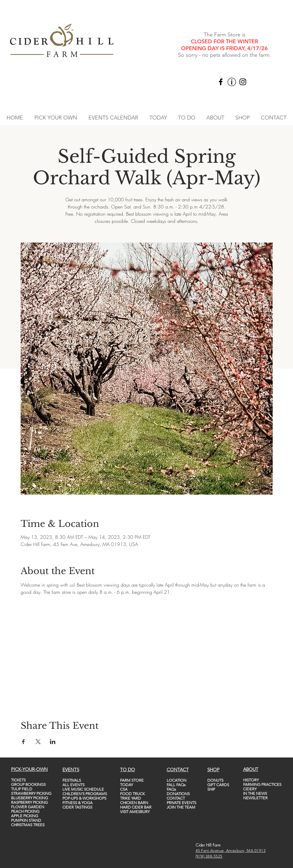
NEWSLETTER (255, 798)
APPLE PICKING (25, 816)
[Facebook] (221, 82)
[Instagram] (243, 82)
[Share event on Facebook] (23, 742)
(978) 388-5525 (209, 856)
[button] (56, 118)
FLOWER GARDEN (28, 807)
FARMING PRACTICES (262, 785)
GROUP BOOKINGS (28, 785)
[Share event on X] (38, 742)
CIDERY (250, 789)
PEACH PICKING (25, 811)
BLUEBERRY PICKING (30, 798)
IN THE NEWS (255, 793)
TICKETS (18, 780)
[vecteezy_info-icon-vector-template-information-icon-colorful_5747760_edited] (232, 82)
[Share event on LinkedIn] (53, 742)
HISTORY (251, 780)
